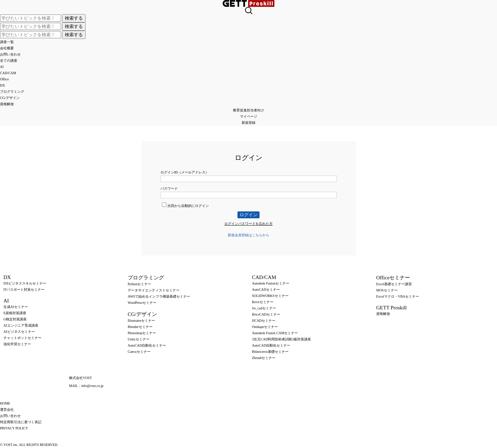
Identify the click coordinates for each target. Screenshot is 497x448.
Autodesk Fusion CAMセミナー (275, 333)
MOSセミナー (387, 290)
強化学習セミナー (17, 344)
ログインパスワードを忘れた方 (248, 224)
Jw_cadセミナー (264, 308)
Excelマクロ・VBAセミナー (398, 296)
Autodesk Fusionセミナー (271, 283)
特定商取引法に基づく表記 (21, 422)
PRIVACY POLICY (14, 428)
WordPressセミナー (142, 303)
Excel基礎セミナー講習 (394, 284)
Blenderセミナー (140, 327)
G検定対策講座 (15, 319)
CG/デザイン (10, 98)
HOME (5, 403)
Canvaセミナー (139, 352)
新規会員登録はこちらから (248, 235)
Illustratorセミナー (141, 321)
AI (2, 67)
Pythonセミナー (139, 284)
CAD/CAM (8, 73)
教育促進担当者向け (248, 110)
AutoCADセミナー (266, 290)
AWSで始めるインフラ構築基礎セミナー (159, 296)
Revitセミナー (263, 302)
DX (2, 85)
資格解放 (7, 104)
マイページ (248, 116)
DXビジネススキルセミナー (25, 283)
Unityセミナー (139, 339)
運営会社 (7, 410)
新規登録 (248, 123)
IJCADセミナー (264, 321)
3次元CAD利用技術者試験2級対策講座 (281, 339)
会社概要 (7, 48)
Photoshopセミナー (142, 333)
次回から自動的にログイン (185, 206)
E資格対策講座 (15, 313)
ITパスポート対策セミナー (24, 290)
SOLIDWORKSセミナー (270, 296)
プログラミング (12, 92)
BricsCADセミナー (266, 314)
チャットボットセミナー (22, 338)
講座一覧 (7, 42)
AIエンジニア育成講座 (21, 325)
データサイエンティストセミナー (154, 290)
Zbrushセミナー (264, 358)
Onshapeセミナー (265, 327)
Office (4, 79)
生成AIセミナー (16, 307)
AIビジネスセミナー (19, 332)
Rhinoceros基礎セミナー (270, 352)
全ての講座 (9, 61)
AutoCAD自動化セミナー (147, 345)
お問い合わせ (10, 54)
